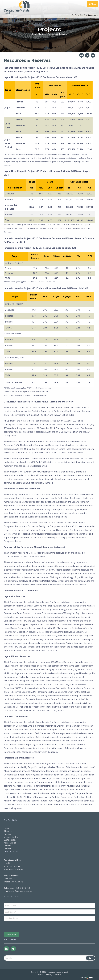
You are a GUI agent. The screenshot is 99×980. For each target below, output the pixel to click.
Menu (92, 4)
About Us (8, 831)
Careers (7, 846)
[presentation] (20, 926)
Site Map (39, 975)
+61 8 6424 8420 (22, 888)
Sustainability (10, 840)
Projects (8, 834)
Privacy (49, 975)
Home (7, 828)
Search (58, 975)
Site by (86, 977)
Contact (7, 849)
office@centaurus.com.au (21, 891)
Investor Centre (11, 837)
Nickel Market (10, 843)
